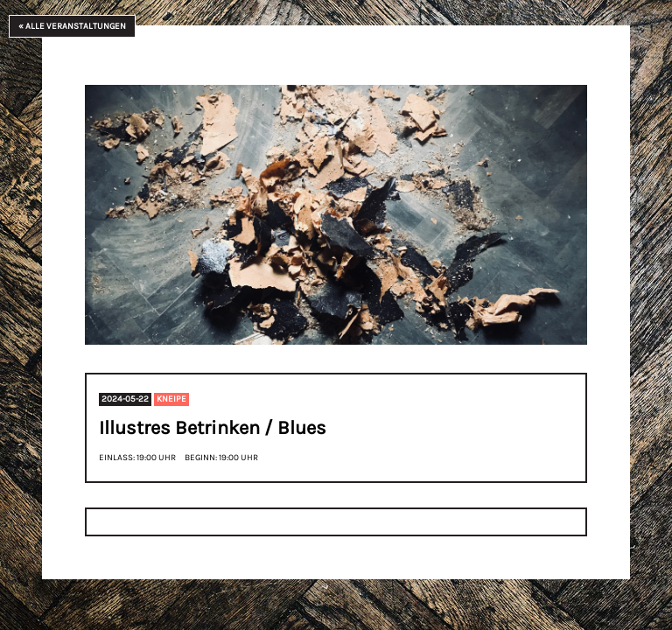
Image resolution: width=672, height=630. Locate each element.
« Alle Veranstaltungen (72, 26)
